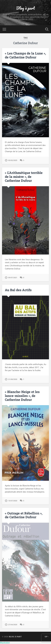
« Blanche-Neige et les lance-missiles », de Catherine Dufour (22, 396)
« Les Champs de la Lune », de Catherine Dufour (25, 55)
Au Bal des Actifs (18, 290)
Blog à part (26, 8)
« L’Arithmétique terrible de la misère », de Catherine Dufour (24, 177)
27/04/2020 (13, 625)
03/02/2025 (13, 160)
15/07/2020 (13, 501)
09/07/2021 (13, 278)
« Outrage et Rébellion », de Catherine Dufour (24, 515)
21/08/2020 (13, 379)
